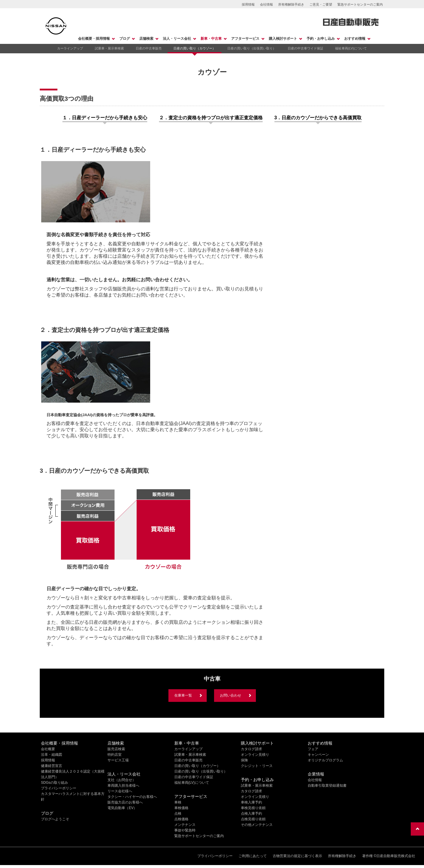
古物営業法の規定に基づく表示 (297, 856)
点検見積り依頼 (253, 819)
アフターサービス (245, 39)
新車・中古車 (211, 39)
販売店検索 (116, 749)
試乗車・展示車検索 (109, 48)
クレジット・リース (257, 766)
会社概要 (48, 749)
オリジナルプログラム (325, 760)
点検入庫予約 (251, 814)
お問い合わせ (231, 695)
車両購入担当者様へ (123, 786)
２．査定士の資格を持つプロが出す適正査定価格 (211, 118)
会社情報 (266, 4)
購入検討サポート (283, 39)
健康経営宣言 (52, 766)
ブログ (125, 39)
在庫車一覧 (183, 695)
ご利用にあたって (253, 856)
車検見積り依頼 (253, 808)
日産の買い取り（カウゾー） (194, 48)
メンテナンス (185, 825)
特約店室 (115, 755)
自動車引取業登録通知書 (327, 786)
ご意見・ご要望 (321, 4)
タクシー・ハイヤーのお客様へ (132, 797)
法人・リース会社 (177, 39)
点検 (178, 814)
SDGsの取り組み (54, 783)
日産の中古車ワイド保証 (305, 48)
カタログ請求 (251, 749)
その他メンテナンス (257, 825)
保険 (244, 760)
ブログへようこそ (55, 819)
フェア (313, 749)
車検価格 (181, 808)
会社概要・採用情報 (94, 39)
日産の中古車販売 (149, 48)
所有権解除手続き (291, 4)
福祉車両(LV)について (351, 48)
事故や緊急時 (185, 830)
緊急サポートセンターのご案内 (360, 4)
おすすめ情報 (355, 39)
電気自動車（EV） (122, 808)
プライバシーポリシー (59, 788)
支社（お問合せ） (122, 780)
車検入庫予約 (251, 802)
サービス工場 (118, 760)
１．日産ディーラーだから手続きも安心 (105, 118)
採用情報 (248, 4)
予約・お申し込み (321, 39)
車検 (178, 802)
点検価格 (181, 819)
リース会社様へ (120, 791)
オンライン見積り (255, 755)
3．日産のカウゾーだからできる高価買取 (318, 118)
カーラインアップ (70, 48)
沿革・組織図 (52, 755)
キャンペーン (318, 755)
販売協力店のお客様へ (125, 802)
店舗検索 (146, 39)
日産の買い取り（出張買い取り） (252, 48)
